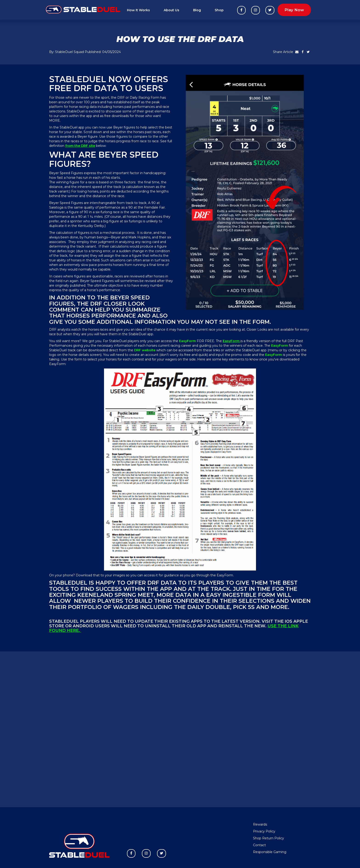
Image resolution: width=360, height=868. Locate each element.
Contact (259, 845)
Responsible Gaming (270, 852)
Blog (197, 10)
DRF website (145, 350)
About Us (172, 10)
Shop (219, 10)
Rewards (260, 824)
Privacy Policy (264, 831)
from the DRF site (80, 146)
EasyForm (232, 341)
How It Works (138, 10)
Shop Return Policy (269, 838)
